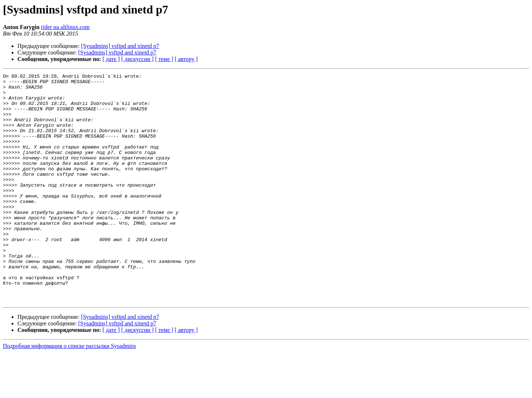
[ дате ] (111, 59)
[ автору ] (186, 59)
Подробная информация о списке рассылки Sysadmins (69, 392)
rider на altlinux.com (65, 27)
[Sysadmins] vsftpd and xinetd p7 (120, 46)
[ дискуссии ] (137, 59)
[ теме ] (164, 59)
